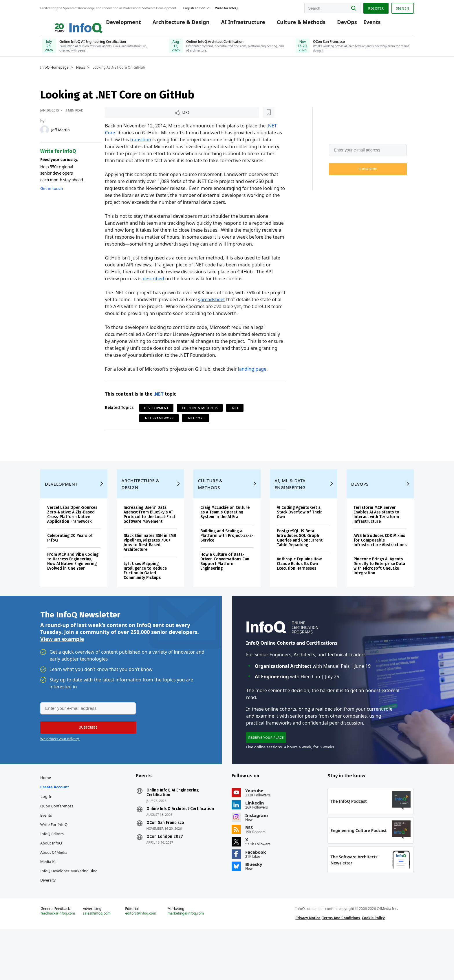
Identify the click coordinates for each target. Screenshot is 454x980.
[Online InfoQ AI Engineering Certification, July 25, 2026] (100, 48)
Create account (55, 822)
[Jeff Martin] (45, 137)
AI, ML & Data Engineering (290, 507)
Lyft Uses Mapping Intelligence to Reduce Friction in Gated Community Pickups (145, 594)
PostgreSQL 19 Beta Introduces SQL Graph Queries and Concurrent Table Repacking (300, 561)
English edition (194, 7)
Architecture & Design (172, 24)
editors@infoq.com (141, 959)
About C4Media (54, 887)
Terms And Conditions (341, 964)
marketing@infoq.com (186, 959)
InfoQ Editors (52, 869)
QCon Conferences (57, 841)
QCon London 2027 (165, 872)
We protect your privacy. (348, 190)
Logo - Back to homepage (64, 21)
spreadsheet (212, 308)
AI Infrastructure (234, 24)
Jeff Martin (61, 137)
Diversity (48, 915)
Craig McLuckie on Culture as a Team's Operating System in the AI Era (225, 536)
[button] (368, 176)
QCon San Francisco (165, 858)
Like (120, 120)
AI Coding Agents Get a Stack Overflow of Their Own (299, 536)
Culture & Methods (292, 24)
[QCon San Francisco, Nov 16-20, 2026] (354, 48)
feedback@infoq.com (58, 959)
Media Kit (48, 897)
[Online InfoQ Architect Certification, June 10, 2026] (227, 48)
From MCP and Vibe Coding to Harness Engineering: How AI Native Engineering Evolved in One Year (73, 585)
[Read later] (139, 120)
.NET (159, 402)
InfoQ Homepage (54, 74)
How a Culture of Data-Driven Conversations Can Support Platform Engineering (225, 585)
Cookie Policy (373, 964)
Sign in (403, 7)
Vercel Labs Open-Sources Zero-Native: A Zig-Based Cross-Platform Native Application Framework (72, 538)
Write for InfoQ (54, 860)
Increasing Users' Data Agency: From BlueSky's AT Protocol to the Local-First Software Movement (149, 538)
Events (363, 24)
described (153, 287)
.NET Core (196, 426)
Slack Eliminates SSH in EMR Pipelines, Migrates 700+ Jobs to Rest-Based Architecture (150, 566)
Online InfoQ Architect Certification (180, 844)
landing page (252, 377)
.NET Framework (159, 426)
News (81, 74)
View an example (62, 668)
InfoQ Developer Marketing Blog (69, 906)
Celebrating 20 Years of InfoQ (70, 561)
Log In (47, 831)
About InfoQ (51, 878)
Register (376, 7)
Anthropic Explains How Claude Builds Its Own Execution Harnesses (299, 587)
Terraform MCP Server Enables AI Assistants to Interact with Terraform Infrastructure (376, 538)
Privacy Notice (308, 964)
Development (115, 24)
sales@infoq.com (97, 959)
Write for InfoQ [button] (226, 7)
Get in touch (52, 195)
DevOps (338, 24)
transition (141, 148)
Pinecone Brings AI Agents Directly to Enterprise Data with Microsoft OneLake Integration (379, 589)
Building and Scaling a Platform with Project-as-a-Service (227, 559)
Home (46, 813)
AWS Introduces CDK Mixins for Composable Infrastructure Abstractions (380, 564)
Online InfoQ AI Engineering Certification (173, 828)
